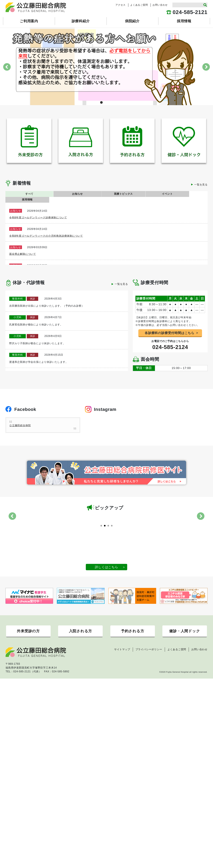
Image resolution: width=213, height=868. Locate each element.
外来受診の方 (28, 653)
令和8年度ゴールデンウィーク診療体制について (38, 212)
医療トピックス (106, 194)
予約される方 (133, 653)
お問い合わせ (160, 5)
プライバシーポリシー (149, 672)
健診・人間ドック (185, 653)
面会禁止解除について (23, 248)
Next (206, 67)
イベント (147, 194)
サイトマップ (122, 672)
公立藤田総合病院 (20, 420)
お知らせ (66, 194)
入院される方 (80, 653)
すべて (25, 194)
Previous (7, 67)
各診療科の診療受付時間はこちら (170, 327)
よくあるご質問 (139, 5)
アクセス (120, 5)
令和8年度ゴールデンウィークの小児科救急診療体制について (46, 230)
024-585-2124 (170, 341)
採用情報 (187, 194)
